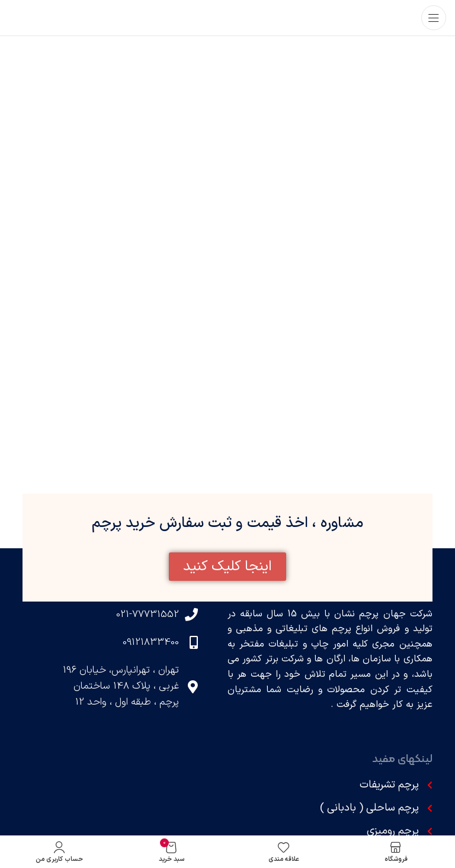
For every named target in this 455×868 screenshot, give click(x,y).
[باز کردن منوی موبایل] (434, 18)
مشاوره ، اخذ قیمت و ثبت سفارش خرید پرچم (227, 523)
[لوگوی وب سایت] (227, 17)
